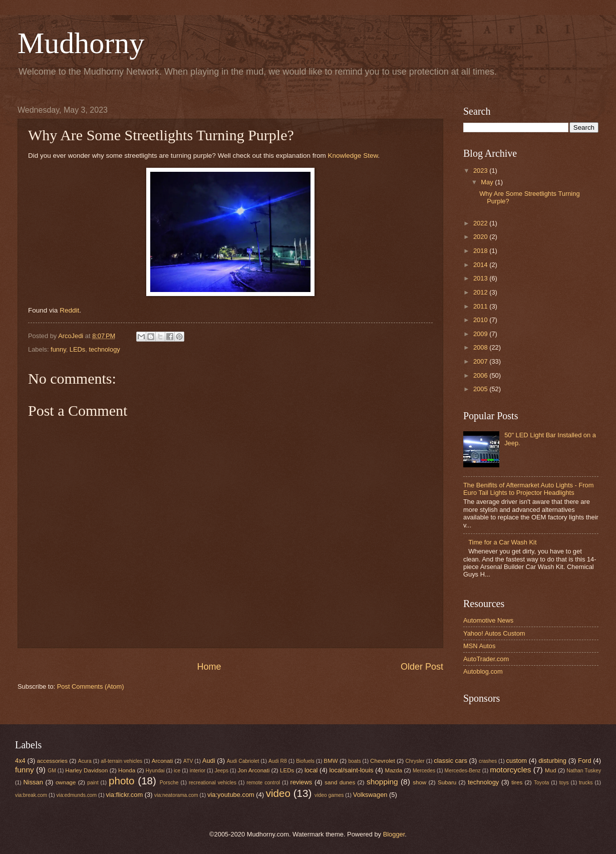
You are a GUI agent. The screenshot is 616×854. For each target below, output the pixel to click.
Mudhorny (81, 43)
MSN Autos (479, 646)
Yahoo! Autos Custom (494, 633)
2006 (481, 375)
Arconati (162, 761)
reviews (301, 782)
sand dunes (340, 782)
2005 (481, 389)
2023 (481, 171)
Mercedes (424, 771)
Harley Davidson (86, 770)
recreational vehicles (213, 783)
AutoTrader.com (486, 659)
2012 (481, 292)
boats (354, 761)
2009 (481, 334)
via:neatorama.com (176, 795)
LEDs (77, 349)
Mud (551, 770)
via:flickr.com (125, 795)
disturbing (552, 761)
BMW (331, 761)
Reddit (69, 310)
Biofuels (305, 761)
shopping (382, 782)
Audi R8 (278, 761)
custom (517, 761)
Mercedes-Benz (463, 771)
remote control (263, 783)
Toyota (541, 783)
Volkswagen (370, 795)
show (419, 782)
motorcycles (510, 770)
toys (564, 783)
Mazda (394, 770)
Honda (127, 770)
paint (93, 783)
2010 (481, 320)
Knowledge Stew (353, 156)
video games (329, 795)
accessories (52, 761)
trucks (586, 783)
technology (104, 349)
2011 (481, 306)
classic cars (450, 761)
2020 (481, 237)
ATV (188, 761)
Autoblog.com (483, 671)
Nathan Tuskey (584, 771)
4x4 (20, 761)
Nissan (33, 782)
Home (209, 667)
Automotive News (488, 620)
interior (198, 771)
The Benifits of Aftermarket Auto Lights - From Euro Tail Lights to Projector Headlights (528, 489)
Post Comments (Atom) (91, 686)
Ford (584, 761)
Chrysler (415, 761)
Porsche (169, 783)
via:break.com (31, 795)
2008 (481, 347)
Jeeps (222, 771)
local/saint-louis (351, 770)
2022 (481, 223)
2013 (481, 278)
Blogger (394, 834)
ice (177, 771)
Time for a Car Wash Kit (502, 542)
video (278, 793)
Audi (209, 761)
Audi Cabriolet (243, 761)
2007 (481, 361)
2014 (481, 265)
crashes (488, 761)
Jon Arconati (254, 770)
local (311, 770)
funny (58, 349)
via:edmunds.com (76, 795)
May (488, 182)
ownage (66, 782)
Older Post (422, 667)
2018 (481, 251)
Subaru (447, 782)
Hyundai (155, 771)
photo (122, 781)
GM (52, 771)
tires (517, 782)
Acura (85, 761)
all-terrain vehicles (121, 761)
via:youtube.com (231, 795)
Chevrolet (383, 761)
